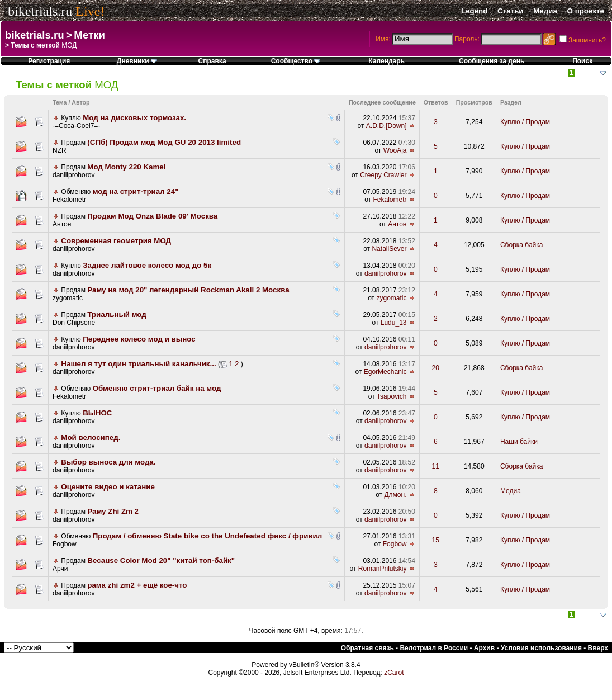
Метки (89, 35)
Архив (484, 648)
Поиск (582, 61)
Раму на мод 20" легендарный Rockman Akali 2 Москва (188, 290)
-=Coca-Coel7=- (76, 126)
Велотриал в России (434, 648)
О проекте (586, 11)
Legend (474, 11)
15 (436, 540)
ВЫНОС (97, 413)
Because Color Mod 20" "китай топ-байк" (161, 561)
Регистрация (49, 61)
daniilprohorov (73, 175)
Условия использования (541, 648)
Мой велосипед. (91, 438)
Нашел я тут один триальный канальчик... (138, 364)
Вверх (598, 648)
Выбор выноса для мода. (108, 462)
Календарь (386, 61)
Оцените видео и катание (108, 487)
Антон (62, 224)
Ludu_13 (394, 323)
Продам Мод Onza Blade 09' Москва (152, 216)
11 (436, 466)
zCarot (394, 673)
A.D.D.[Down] (386, 126)
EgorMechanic (385, 372)
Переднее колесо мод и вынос (139, 339)
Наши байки (519, 442)
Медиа (545, 11)
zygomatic (68, 298)
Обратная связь (367, 648)
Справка (212, 61)
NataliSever (389, 249)
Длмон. (395, 495)
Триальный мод (117, 314)
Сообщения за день (492, 61)
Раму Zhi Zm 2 (113, 511)
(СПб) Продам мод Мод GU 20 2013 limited (164, 142)
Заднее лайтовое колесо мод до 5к (147, 265)
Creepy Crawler (383, 175)
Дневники (137, 61)
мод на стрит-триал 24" (136, 191)
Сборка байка (522, 245)
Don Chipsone (74, 323)
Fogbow (65, 544)
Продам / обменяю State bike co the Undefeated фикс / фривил (208, 536)
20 (436, 368)
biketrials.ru (40, 11)
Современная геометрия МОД (116, 241)
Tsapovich (392, 396)
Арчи (60, 569)
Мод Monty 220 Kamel (126, 167)
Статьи (510, 11)
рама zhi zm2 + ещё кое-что (137, 585)
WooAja (395, 150)
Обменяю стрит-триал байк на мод (157, 388)
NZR (60, 150)
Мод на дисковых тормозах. (134, 118)
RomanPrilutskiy (383, 569)
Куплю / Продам (525, 122)
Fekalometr (69, 200)
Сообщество (296, 61)
